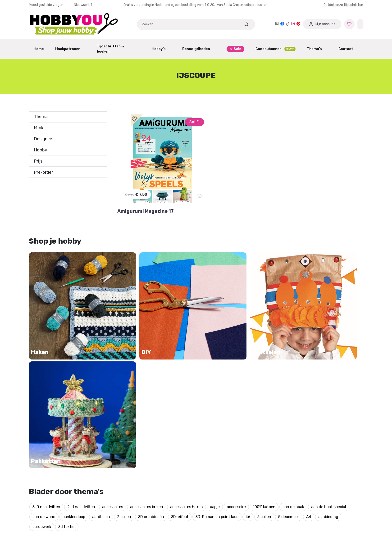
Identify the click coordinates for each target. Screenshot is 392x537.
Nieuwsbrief (83, 5)
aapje (215, 358)
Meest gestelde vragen (49, 473)
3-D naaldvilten (46, 358)
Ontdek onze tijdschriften (343, 5)
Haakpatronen (70, 49)
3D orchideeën (151, 368)
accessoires (113, 358)
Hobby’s (161, 49)
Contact (348, 49)
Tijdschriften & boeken (119, 49)
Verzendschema (214, 455)
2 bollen (124, 368)
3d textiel (67, 378)
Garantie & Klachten (47, 455)
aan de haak (293, 358)
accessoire (236, 358)
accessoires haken (187, 358)
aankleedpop (74, 368)
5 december (289, 368)
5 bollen (264, 368)
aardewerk (42, 378)
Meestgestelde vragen (46, 5)
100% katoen (264, 358)
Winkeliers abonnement (135, 473)
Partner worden (128, 464)
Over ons (207, 464)
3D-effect (180, 368)
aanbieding (328, 368)
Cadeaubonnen (276, 49)
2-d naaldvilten (81, 358)
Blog (204, 473)
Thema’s (317, 49)
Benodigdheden (199, 49)
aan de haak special (329, 358)
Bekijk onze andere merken (191, 521)
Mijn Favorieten (43, 446)
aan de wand (44, 368)
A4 (309, 368)
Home (39, 49)
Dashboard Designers (133, 455)
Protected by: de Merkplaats (224, 482)
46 (248, 368)
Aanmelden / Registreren (137, 446)
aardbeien (101, 368)
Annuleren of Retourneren (52, 464)
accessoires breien (147, 358)
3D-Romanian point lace (217, 368)
